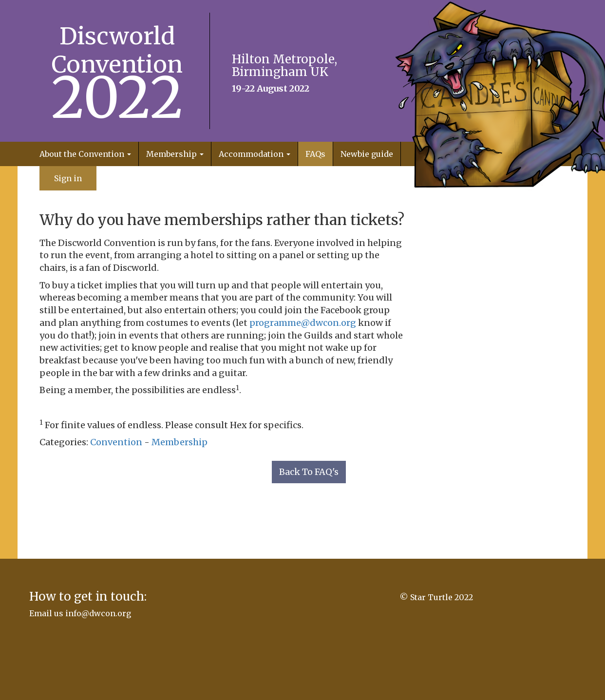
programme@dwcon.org (303, 323)
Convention (116, 442)
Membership (180, 442)
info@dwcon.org (98, 613)
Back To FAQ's (309, 472)
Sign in (68, 178)
